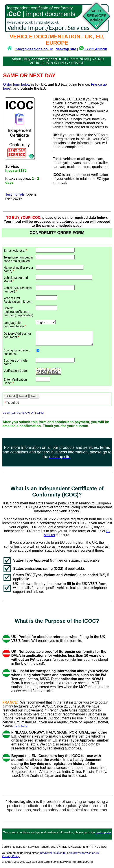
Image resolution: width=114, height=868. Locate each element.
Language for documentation (15, 325)
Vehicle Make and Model (16, 279)
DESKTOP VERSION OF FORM (23, 415)
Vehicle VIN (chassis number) (18, 290)
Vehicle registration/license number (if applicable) (18, 312)
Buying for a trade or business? (17, 355)
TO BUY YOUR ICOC (23, 218)
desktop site (66, 49)
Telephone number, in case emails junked (18, 259)
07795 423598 (96, 49)
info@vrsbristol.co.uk (53, 856)
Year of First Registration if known (18, 300)
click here (21, 729)
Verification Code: (16, 373)
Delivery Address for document (17, 335)
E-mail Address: (15, 251)
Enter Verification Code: (15, 384)
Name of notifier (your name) (18, 269)
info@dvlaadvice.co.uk (34, 49)
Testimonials (15, 194)
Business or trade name (16, 365)
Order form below (17, 84)
